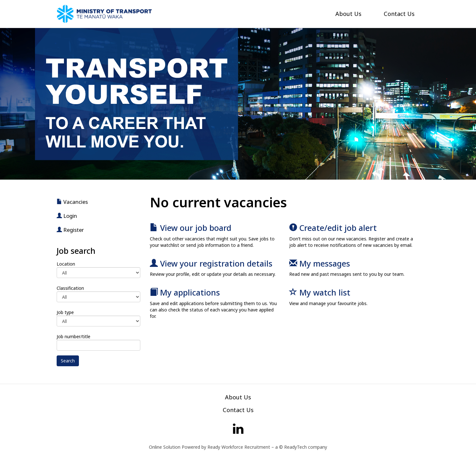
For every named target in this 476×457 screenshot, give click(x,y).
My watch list (320, 292)
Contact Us (399, 14)
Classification (70, 288)
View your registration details (211, 263)
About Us (348, 14)
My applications (185, 292)
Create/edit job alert (333, 228)
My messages (320, 263)
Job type (65, 312)
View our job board (191, 228)
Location (66, 264)
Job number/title (73, 336)
